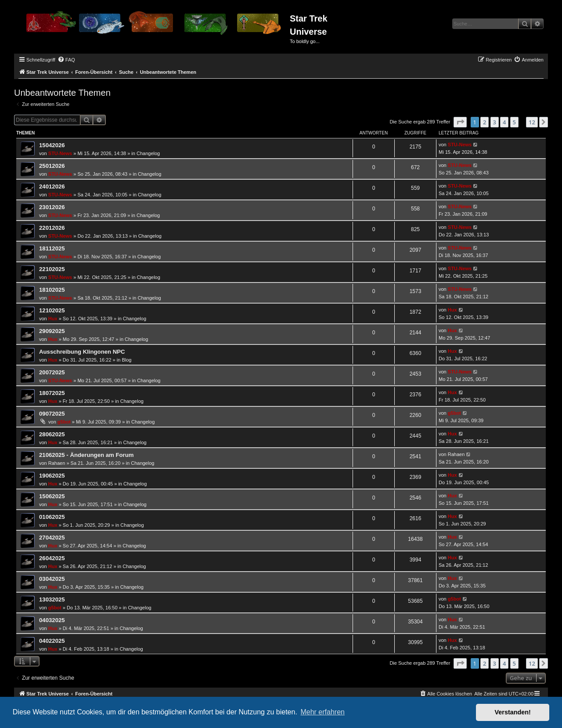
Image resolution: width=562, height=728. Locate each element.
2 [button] (485, 122)
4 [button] (504, 122)
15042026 (52, 145)
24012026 (52, 187)
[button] (460, 122)
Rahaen (57, 463)
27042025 (52, 538)
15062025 (52, 496)
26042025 (52, 558)
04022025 (52, 641)
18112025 (52, 248)
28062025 (52, 434)
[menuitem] (66, 60)
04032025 (52, 620)
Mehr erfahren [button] (322, 712)
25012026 (52, 166)
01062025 (52, 517)
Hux (53, 319)
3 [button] (495, 122)
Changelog (148, 153)
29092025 (52, 331)
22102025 (52, 269)
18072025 (52, 393)
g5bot (64, 422)
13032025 (52, 599)
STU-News (60, 153)
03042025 (52, 579)
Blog (126, 360)
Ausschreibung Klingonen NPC (82, 352)
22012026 (52, 228)
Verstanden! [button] (513, 712)
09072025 (52, 414)
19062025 (52, 476)
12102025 (52, 310)
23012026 (52, 207)
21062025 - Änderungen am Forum (86, 455)
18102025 (52, 290)
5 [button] (514, 122)
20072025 (52, 372)
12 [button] (532, 122)
